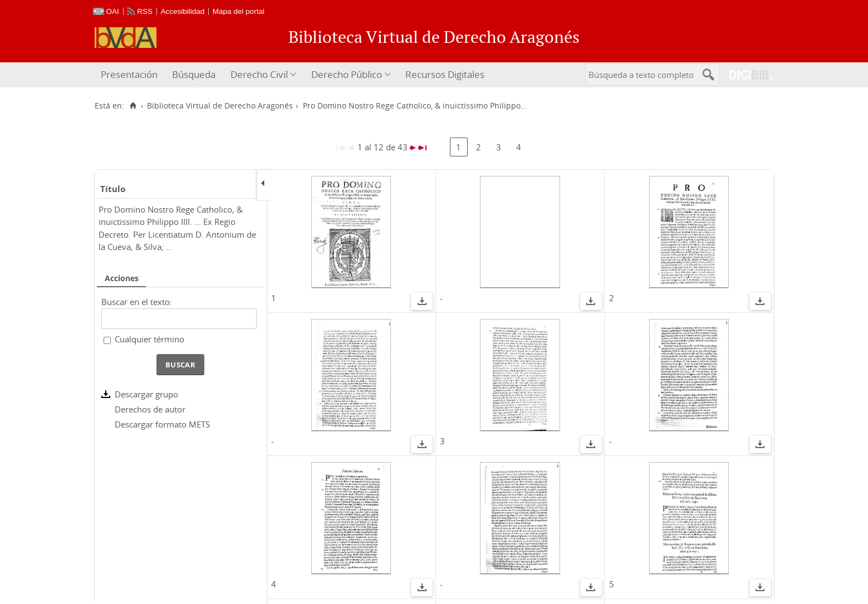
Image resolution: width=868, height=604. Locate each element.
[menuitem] (131, 75)
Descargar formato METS (162, 424)
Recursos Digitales (445, 74)
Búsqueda (194, 74)
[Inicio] (133, 106)
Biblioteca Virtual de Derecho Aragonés (220, 106)
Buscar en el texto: (137, 302)
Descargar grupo (146, 394)
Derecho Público (347, 74)
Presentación (129, 74)
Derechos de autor (150, 409)
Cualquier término (149, 339)
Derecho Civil (259, 74)
